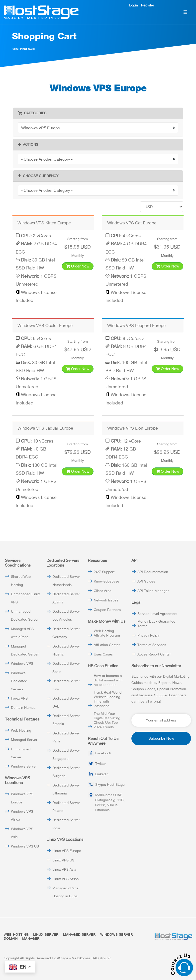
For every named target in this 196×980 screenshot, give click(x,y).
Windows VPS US (25, 846)
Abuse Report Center (154, 654)
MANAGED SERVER (79, 935)
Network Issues (106, 600)
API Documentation (153, 572)
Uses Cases (103, 654)
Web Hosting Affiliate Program (107, 633)
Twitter (101, 764)
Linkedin (102, 774)
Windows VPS (22, 663)
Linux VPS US (63, 860)
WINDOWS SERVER (117, 935)
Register (147, 5)
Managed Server (24, 740)
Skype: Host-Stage (110, 784)
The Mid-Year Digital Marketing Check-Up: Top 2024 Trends (107, 720)
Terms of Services (152, 645)
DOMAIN (11, 939)
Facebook (103, 753)
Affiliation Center (107, 645)
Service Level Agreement (157, 614)
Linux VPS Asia (64, 869)
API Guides (146, 581)
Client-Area (103, 591)
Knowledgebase (106, 581)
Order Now (78, 266)
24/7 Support (104, 572)
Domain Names (23, 708)
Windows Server (24, 766)
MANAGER (31, 939)
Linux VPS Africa (66, 879)
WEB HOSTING (16, 935)
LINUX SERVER (46, 935)
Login (134, 5)
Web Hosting (21, 730)
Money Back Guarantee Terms (156, 624)
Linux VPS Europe (67, 851)
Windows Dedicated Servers (19, 681)
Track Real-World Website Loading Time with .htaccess (108, 699)
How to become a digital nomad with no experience (108, 680)
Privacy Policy (148, 635)
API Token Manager (153, 591)
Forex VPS (19, 698)
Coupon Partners (107, 610)
